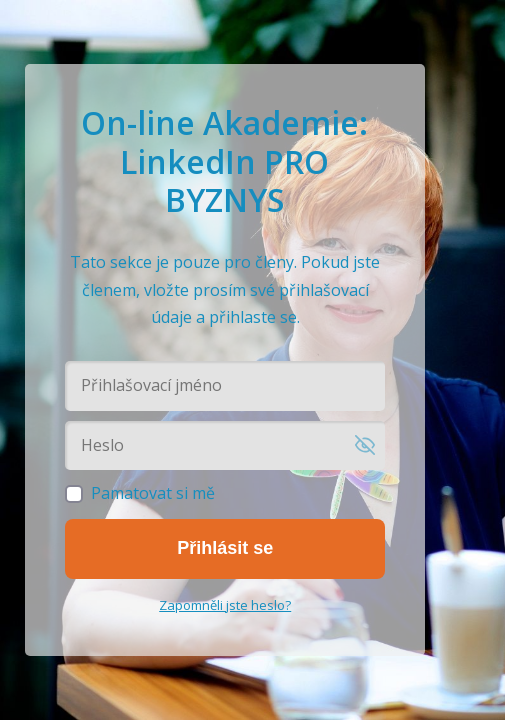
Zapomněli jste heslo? (225, 605)
